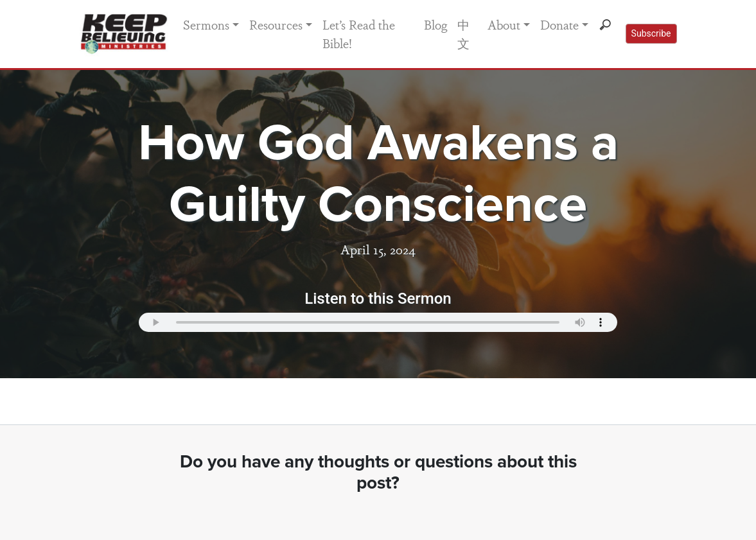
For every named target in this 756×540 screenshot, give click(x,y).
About (504, 24)
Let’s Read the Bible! (359, 34)
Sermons (206, 24)
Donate (559, 24)
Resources (276, 24)
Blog (435, 24)
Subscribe (651, 33)
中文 (463, 34)
